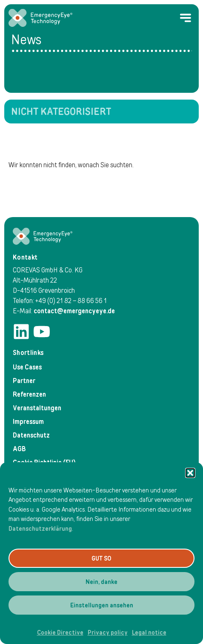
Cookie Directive (60, 633)
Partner (24, 381)
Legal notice (149, 633)
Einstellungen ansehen (102, 605)
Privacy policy (108, 633)
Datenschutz (31, 435)
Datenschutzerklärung (40, 529)
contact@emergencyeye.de (74, 311)
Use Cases (27, 367)
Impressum (28, 422)
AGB (19, 449)
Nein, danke (101, 582)
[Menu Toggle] (186, 18)
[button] (190, 473)
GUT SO (101, 558)
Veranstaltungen (37, 408)
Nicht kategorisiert (61, 112)
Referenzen (29, 394)
